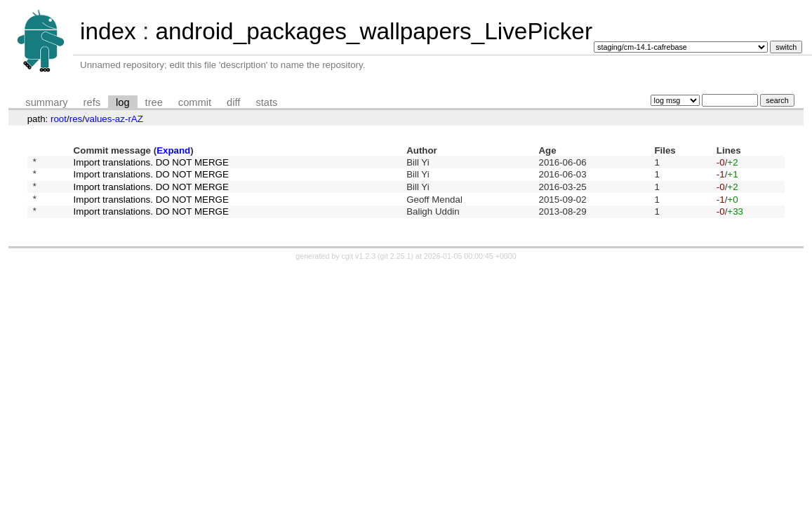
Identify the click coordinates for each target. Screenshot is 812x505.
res (76, 119)
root (59, 119)
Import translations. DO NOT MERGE (151, 163)
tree (154, 102)
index (108, 31)
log (123, 102)
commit (195, 102)
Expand (173, 150)
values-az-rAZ (114, 119)
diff (233, 102)
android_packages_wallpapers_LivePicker (374, 31)
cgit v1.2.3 (359, 267)
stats (266, 102)
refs (92, 102)
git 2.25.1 (396, 267)
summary (46, 102)
